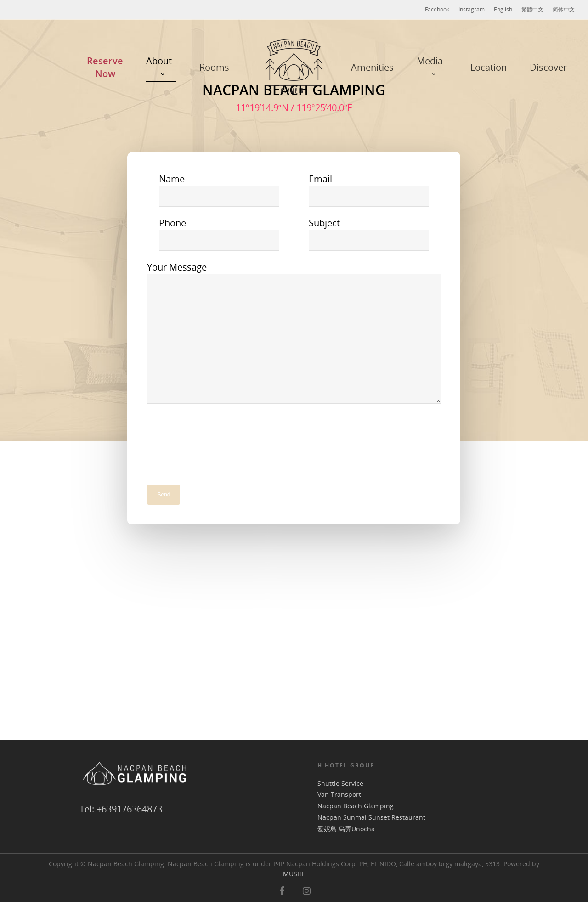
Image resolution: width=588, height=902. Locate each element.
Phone (219, 234)
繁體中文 (532, 9)
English (503, 9)
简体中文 (564, 9)
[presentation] (217, 439)
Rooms (214, 67)
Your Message (294, 334)
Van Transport (339, 795)
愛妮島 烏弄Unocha (346, 829)
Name (219, 190)
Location (489, 67)
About (159, 68)
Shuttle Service (340, 784)
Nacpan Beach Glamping (356, 806)
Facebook (437, 9)
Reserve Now (105, 67)
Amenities (372, 67)
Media (430, 68)
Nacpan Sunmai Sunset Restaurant (371, 818)
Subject (369, 234)
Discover (548, 67)
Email (369, 190)
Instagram (472, 9)
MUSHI (293, 874)
